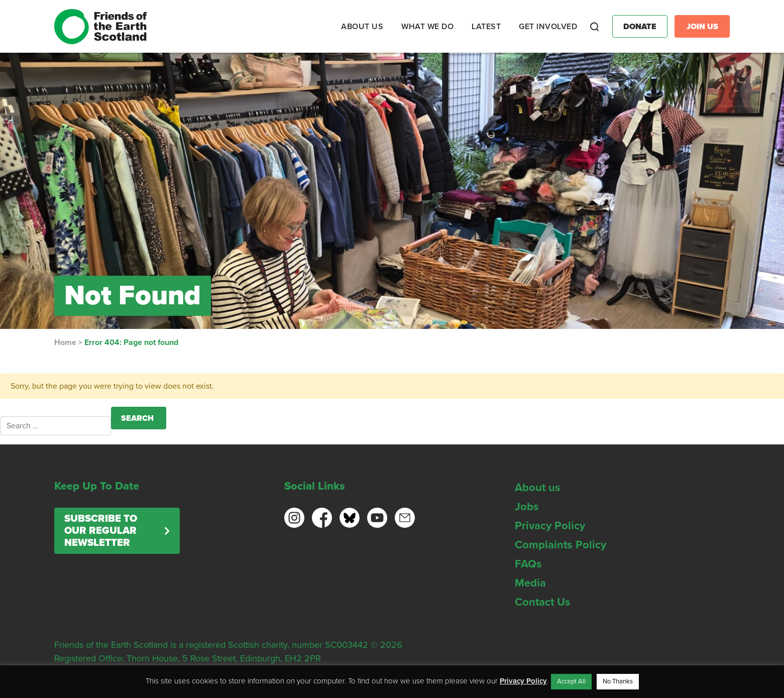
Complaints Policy (561, 545)
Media (530, 583)
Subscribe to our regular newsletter (101, 531)
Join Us (702, 27)
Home (65, 342)
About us (538, 488)
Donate (640, 27)
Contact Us (543, 602)
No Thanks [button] (618, 681)
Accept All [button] (571, 681)
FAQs (528, 564)
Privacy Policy (550, 526)
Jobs (527, 507)
